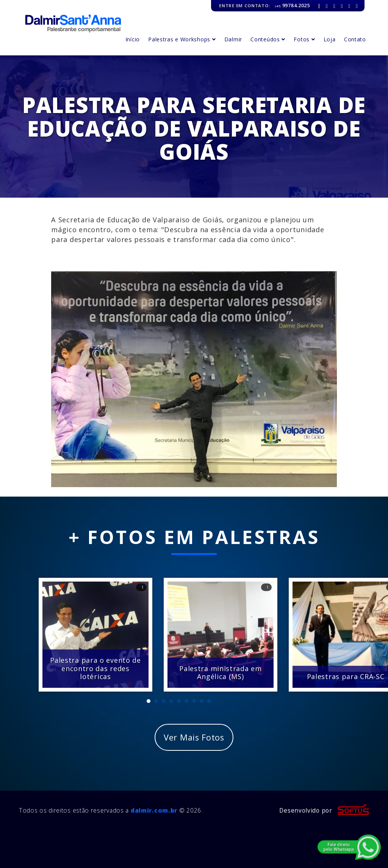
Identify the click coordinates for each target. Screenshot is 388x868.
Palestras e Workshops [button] (182, 39)
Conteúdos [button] (268, 39)
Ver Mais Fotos (194, 737)
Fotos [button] (304, 39)
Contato (355, 39)
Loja (330, 39)
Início (133, 39)
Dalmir (233, 39)
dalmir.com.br (154, 810)
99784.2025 (293, 6)
